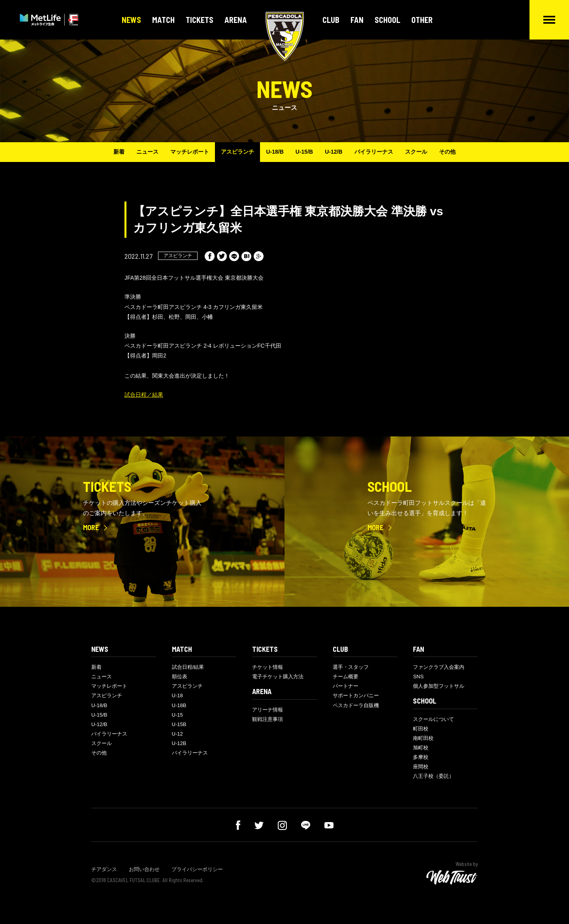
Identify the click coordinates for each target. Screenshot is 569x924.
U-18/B (275, 152)
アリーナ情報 (268, 710)
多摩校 (421, 757)
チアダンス (104, 869)
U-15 (177, 715)
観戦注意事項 (268, 719)
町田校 (421, 729)
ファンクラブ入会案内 (439, 667)
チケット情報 (268, 667)
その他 (447, 152)
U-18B (179, 705)
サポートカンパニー (356, 695)
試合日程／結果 (144, 395)
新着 (119, 152)
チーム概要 (346, 677)
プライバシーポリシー (197, 869)
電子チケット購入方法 (278, 677)
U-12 (177, 734)
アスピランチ (237, 152)
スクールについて (433, 719)
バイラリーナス (374, 152)
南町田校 (423, 738)
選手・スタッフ (351, 667)
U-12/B (333, 152)
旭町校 (421, 748)
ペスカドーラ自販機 (356, 705)
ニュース (147, 152)
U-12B (179, 743)
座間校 (421, 767)
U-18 (177, 695)
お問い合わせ (144, 869)
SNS (418, 677)
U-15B (179, 724)
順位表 (180, 677)
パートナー (346, 686)
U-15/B (304, 152)
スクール (416, 152)
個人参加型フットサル (439, 686)
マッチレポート (190, 152)
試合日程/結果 (188, 667)
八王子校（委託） (433, 776)
